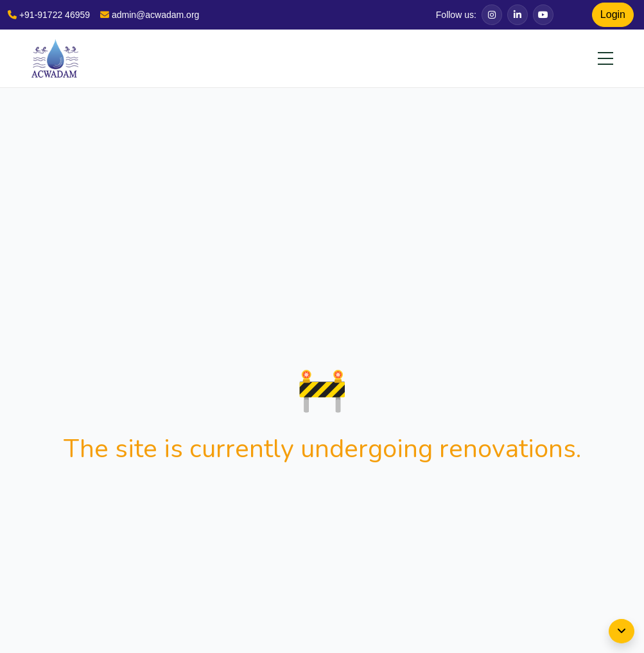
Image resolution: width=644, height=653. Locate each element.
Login (613, 14)
